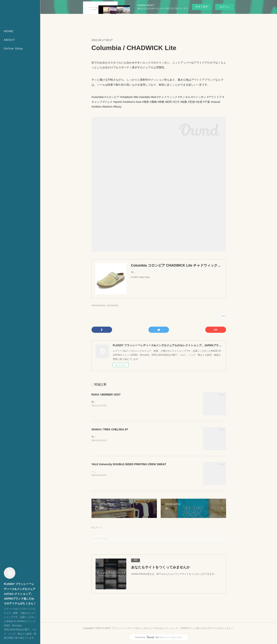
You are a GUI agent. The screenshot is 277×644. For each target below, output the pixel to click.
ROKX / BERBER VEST (106, 395)
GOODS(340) (112, 306)
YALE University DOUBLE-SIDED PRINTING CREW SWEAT (129, 464)
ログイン (225, 7)
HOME (9, 31)
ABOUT (9, 40)
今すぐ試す (202, 7)
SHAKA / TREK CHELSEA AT (110, 429)
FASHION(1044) (99, 306)
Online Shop (13, 49)
